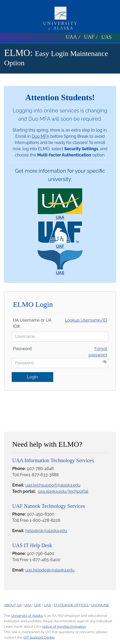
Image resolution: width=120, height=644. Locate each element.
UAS (106, 37)
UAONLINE (100, 605)
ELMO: (18, 53)
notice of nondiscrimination (64, 626)
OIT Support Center (39, 637)
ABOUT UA (13, 605)
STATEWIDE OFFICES (71, 605)
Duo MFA (40, 136)
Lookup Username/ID (86, 320)
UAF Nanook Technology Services (49, 506)
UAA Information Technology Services (53, 460)
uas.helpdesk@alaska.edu (50, 570)
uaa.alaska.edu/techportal (63, 491)
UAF (89, 37)
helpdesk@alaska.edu (46, 531)
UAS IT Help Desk (32, 545)
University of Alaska (27, 616)
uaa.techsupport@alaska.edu (53, 485)
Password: (23, 349)
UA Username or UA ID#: (32, 323)
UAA (71, 37)
